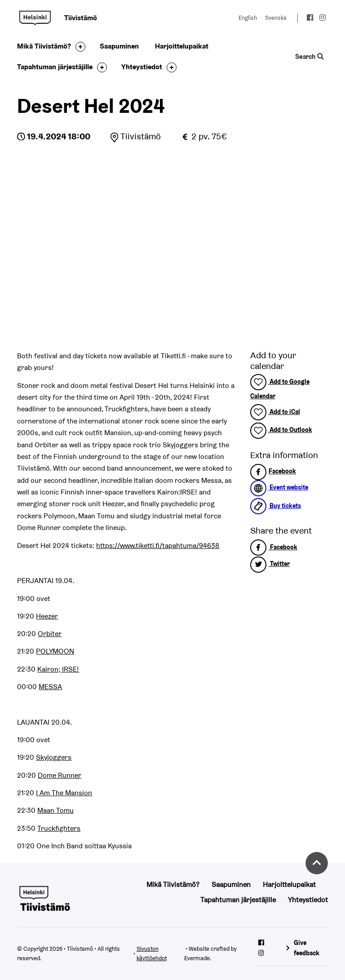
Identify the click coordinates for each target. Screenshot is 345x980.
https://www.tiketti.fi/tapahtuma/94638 (158, 546)
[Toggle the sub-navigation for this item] (78, 47)
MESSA (50, 687)
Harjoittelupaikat (182, 46)
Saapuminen (119, 46)
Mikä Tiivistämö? (44, 46)
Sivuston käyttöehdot (152, 953)
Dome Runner (60, 775)
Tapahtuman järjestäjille (55, 67)
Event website (279, 487)
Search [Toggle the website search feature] (309, 56)
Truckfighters (59, 828)
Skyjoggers (54, 757)
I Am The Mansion (64, 793)
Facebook (273, 471)
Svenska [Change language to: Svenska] (276, 18)
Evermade (197, 958)
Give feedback (307, 948)
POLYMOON (55, 651)
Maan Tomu (55, 810)
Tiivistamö (35, 18)
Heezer (47, 616)
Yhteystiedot (142, 67)
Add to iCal (275, 412)
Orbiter (50, 634)
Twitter (270, 564)
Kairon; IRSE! (58, 669)
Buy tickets (276, 506)
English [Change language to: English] (248, 18)
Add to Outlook (281, 430)
